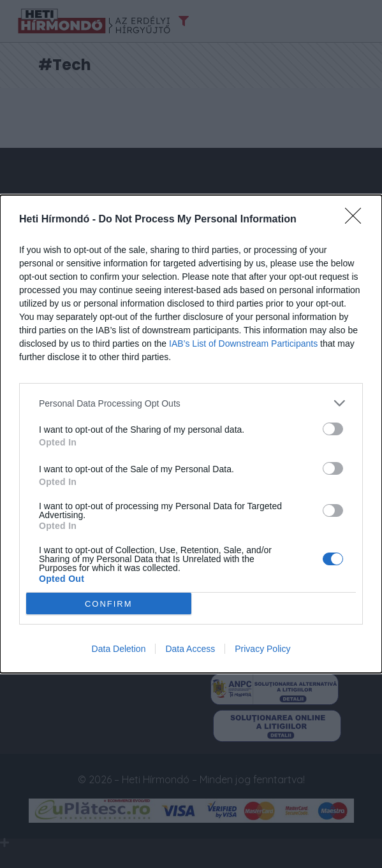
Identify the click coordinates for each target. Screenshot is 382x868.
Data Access (190, 649)
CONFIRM (109, 604)
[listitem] (191, 403)
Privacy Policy (262, 649)
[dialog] (191, 434)
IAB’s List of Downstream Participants (243, 344)
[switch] (333, 429)
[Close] (357, 220)
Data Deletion (119, 649)
